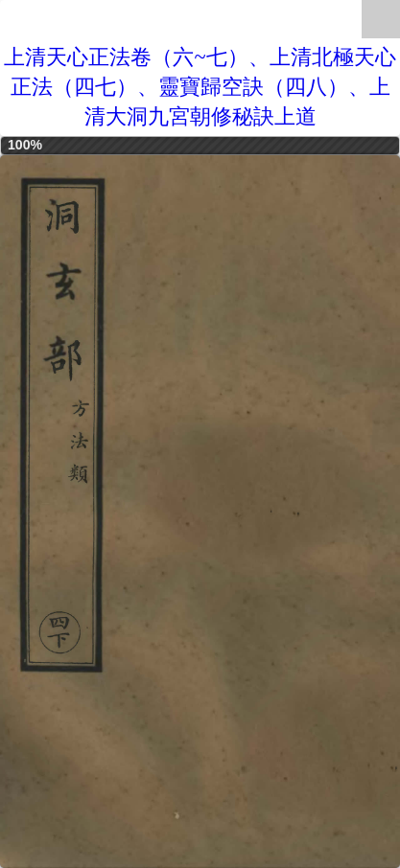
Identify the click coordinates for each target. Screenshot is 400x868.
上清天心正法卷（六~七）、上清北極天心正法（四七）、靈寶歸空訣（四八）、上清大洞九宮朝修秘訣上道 (200, 87)
